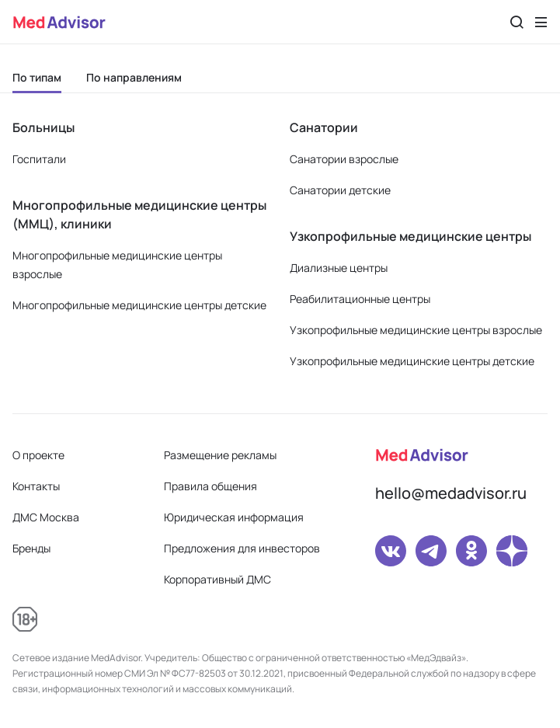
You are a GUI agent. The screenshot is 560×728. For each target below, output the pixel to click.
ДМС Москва (46, 517)
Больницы (43, 127)
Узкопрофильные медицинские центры (410, 236)
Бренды (31, 548)
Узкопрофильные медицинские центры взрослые (416, 330)
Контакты (36, 486)
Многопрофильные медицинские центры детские (139, 305)
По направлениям (134, 77)
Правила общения (210, 486)
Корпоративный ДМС (217, 579)
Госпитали (39, 159)
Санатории (324, 127)
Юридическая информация (234, 517)
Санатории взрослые (344, 159)
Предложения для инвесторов (242, 548)
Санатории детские (340, 190)
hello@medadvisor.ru (451, 493)
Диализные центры (339, 268)
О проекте (38, 455)
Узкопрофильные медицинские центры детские (412, 361)
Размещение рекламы (220, 455)
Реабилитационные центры (360, 299)
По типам (37, 77)
